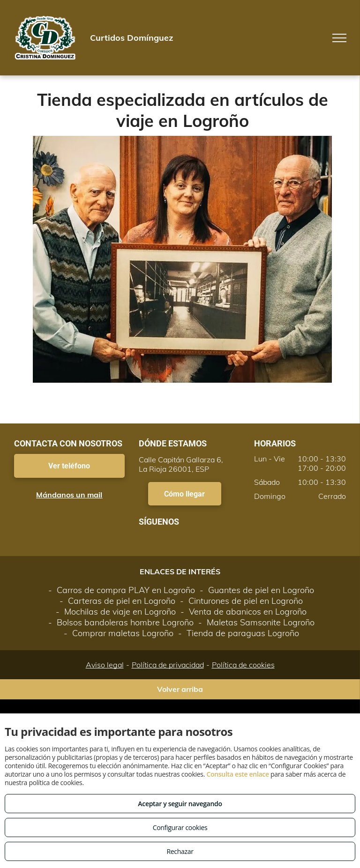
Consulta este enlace (237, 774)
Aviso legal (105, 665)
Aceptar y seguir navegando (180, 804)
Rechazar (180, 851)
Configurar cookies (180, 827)
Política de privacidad (168, 665)
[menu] (339, 38)
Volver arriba (180, 689)
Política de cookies (243, 665)
